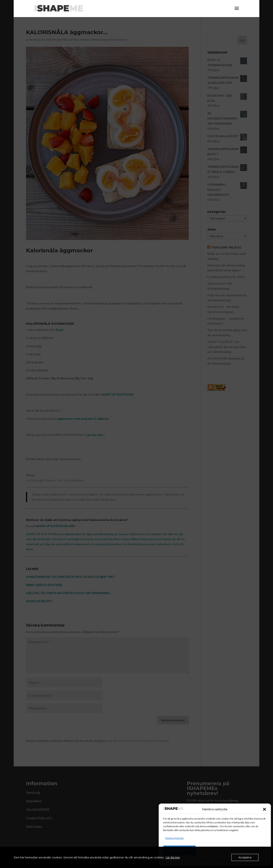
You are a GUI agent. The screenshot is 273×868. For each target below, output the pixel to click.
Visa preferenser (250, 850)
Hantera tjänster (174, 838)
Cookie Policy (207, 860)
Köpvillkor (222, 860)
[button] (264, 809)
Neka (215, 850)
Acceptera (180, 850)
